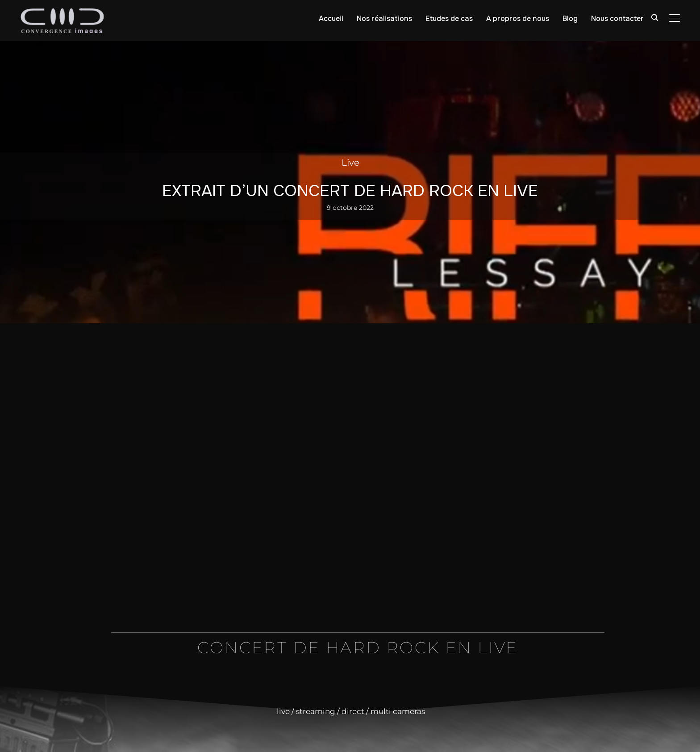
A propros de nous (518, 19)
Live (350, 163)
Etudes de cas (449, 19)
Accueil (331, 19)
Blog (570, 19)
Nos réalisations (384, 19)
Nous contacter (617, 19)
